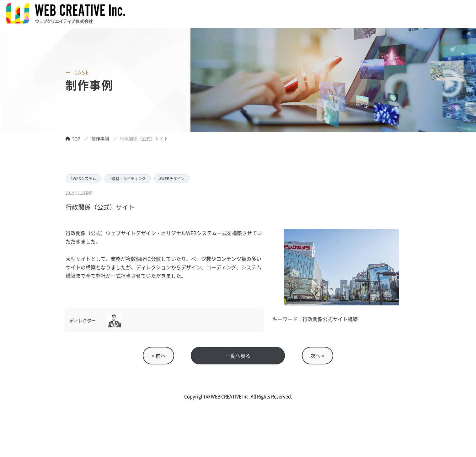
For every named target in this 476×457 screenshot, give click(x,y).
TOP (76, 138)
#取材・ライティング (128, 178)
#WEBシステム (83, 178)
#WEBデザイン (172, 178)
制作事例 (100, 138)
